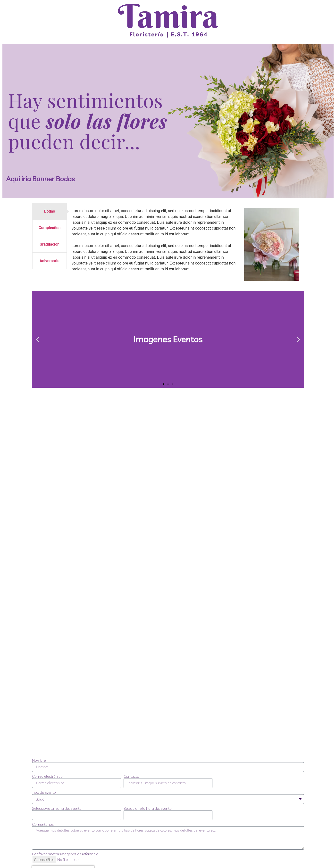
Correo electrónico (47, 776)
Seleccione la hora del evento (148, 808)
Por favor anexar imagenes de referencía (65, 854)
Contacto (131, 776)
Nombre (39, 760)
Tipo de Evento (44, 792)
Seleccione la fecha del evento (57, 808)
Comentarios (43, 824)
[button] (38, 339)
